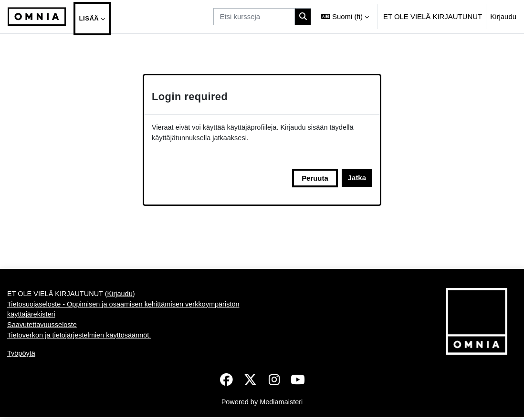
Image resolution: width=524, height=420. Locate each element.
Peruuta (315, 179)
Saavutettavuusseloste (43, 327)
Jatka (357, 179)
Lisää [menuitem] (89, 18)
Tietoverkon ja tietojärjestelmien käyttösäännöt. (81, 338)
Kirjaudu (503, 16)
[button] (345, 17)
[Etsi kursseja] (254, 17)
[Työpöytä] (37, 17)
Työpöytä (22, 356)
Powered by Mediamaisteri (262, 405)
